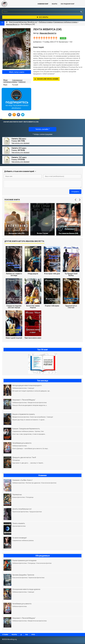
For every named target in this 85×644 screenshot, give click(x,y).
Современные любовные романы (13, 81)
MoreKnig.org (17, 4)
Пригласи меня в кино (33, 338)
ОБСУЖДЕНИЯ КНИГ (68, 4)
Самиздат (22, 82)
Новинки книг (43, 4)
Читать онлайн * (42, 129)
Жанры (55, 4)
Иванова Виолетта (13, 24)
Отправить (75, 192)
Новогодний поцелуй (14, 338)
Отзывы (5, 635)
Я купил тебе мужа (52, 306)
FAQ (27, 635)
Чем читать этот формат (21, 143)
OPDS (33, 635)
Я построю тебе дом (52, 274)
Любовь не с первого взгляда (14, 275)
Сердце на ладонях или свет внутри (14, 307)
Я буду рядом (33, 274)
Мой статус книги (17, 72)
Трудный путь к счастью (71, 307)
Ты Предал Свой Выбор (71, 275)
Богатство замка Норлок (33, 307)
